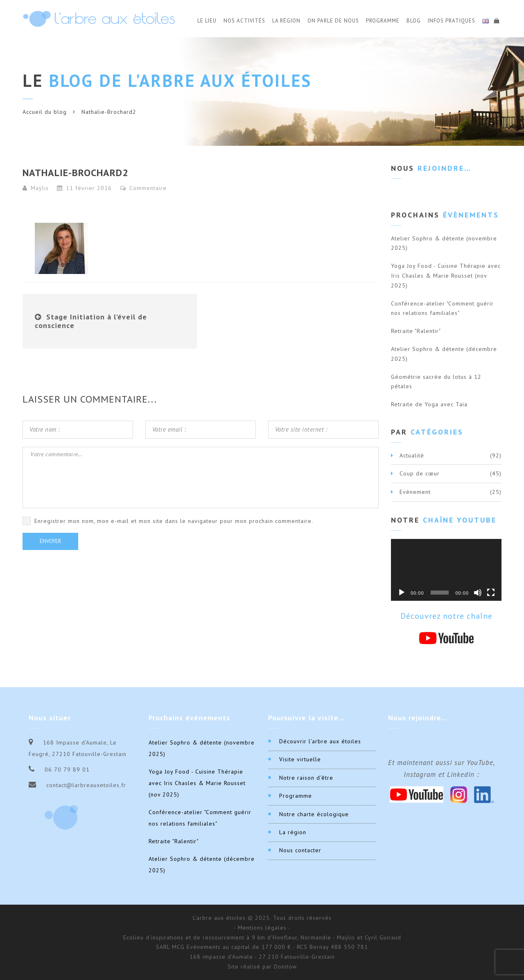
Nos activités (244, 21)
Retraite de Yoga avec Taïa (429, 404)
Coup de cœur (420, 473)
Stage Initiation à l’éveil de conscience (91, 321)
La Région (286, 21)
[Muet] (478, 593)
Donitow (285, 966)
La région (293, 832)
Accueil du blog (45, 112)
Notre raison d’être (306, 778)
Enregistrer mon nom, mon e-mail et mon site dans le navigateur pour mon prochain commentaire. (174, 521)
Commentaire (143, 188)
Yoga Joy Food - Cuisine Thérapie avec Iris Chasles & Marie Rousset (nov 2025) (446, 276)
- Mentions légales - (262, 928)
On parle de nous (333, 21)
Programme (383, 21)
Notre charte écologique (314, 814)
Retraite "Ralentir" (416, 331)
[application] (446, 570)
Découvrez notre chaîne (446, 616)
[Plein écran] (491, 593)
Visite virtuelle (300, 759)
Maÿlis (40, 188)
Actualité (412, 455)
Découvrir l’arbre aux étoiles (320, 741)
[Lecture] (402, 593)
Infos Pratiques (452, 21)
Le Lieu (207, 21)
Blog (414, 21)
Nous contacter (300, 850)
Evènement (415, 492)
